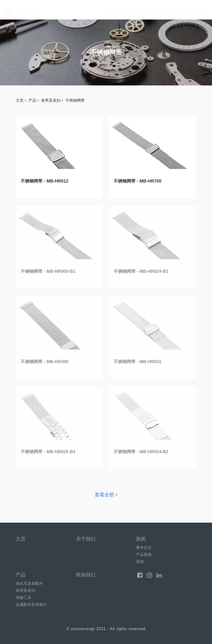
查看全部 (106, 495)
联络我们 (179, 11)
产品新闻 (144, 555)
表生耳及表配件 (29, 583)
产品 (153, 11)
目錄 (164, 11)
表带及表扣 (52, 100)
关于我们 (128, 11)
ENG (201, 11)
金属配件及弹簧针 (31, 605)
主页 (114, 11)
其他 (140, 562)
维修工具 (24, 598)
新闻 (143, 11)
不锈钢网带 (75, 100)
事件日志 (144, 548)
